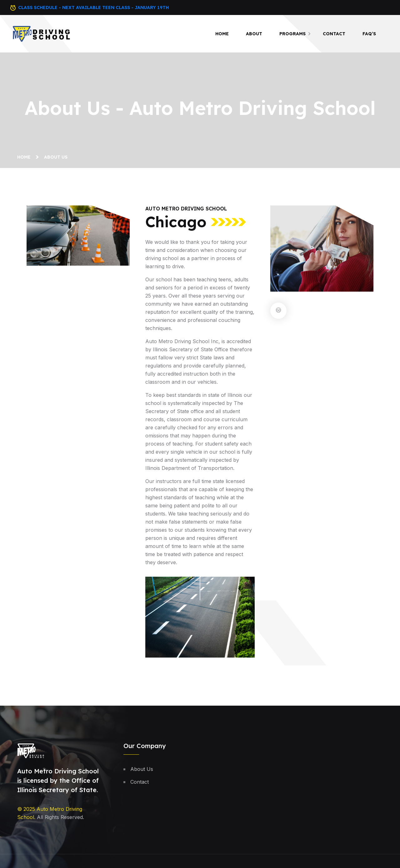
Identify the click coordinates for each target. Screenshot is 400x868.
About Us (142, 769)
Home (222, 34)
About (254, 34)
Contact (334, 34)
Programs (292, 34)
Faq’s (369, 34)
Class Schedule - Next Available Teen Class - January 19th (93, 7)
